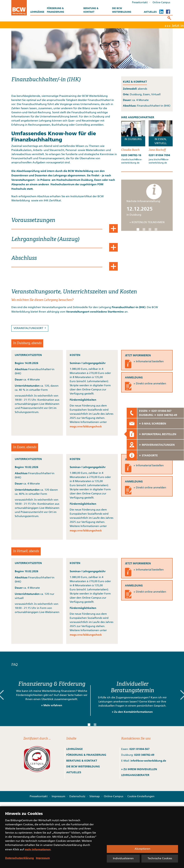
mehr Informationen (38, 849)
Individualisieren (123, 859)
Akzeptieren (142, 849)
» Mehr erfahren (52, 705)
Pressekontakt (140, 3)
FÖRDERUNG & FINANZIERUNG (86, 755)
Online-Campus (161, 3)
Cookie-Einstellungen (141, 797)
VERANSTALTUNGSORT (29, 328)
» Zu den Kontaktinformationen (132, 712)
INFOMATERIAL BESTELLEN (159, 434)
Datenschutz (77, 797)
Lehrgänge (37, 12)
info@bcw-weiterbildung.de (148, 761)
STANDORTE (150, 455)
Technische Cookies (160, 859)
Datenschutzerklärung (19, 858)
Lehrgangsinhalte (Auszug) (45, 239)
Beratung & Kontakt (91, 10)
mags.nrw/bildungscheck (86, 426)
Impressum (58, 797)
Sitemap (95, 797)
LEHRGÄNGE (74, 749)
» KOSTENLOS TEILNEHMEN (147, 222)
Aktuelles (150, 12)
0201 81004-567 (139, 749)
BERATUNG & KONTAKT (82, 761)
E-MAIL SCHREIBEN (154, 423)
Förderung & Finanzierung (55, 10)
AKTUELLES (74, 772)
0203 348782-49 (144, 755)
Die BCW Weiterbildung (122, 10)
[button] (138, 229)
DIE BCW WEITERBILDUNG (83, 766)
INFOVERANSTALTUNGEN (158, 445)
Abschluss (24, 258)
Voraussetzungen (33, 220)
